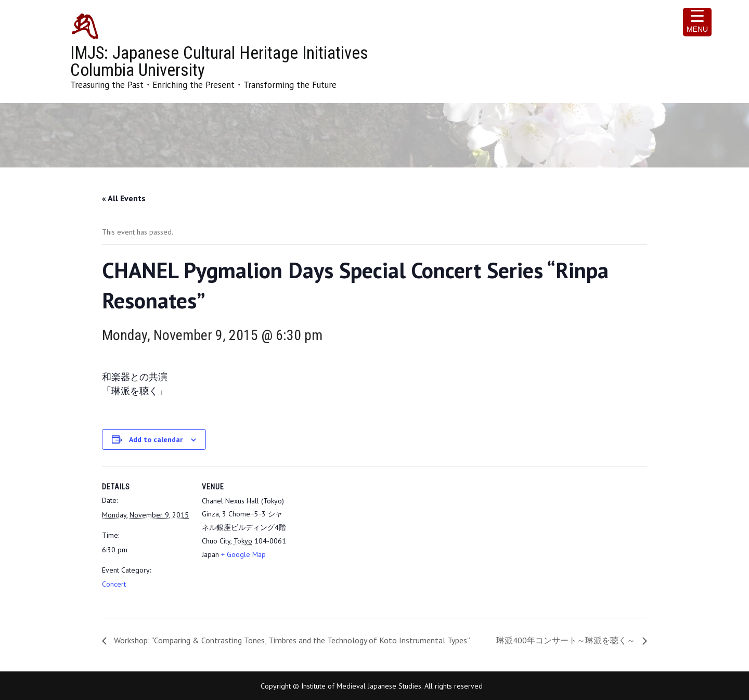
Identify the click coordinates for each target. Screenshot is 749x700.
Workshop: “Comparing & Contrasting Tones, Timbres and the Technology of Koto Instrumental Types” (291, 640)
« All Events (124, 198)
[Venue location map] (357, 539)
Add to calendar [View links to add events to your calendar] (156, 439)
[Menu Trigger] (697, 22)
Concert (114, 584)
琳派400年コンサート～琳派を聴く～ (567, 640)
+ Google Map (243, 554)
